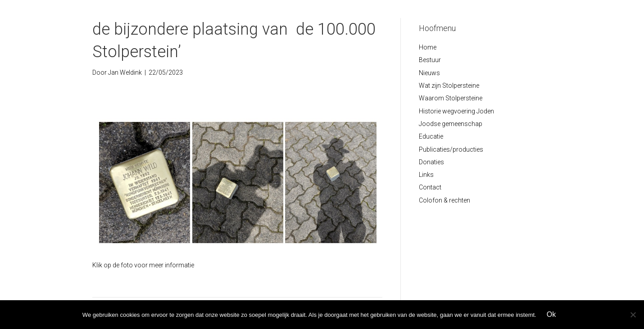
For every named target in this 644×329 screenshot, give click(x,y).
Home (428, 47)
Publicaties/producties (451, 149)
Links (426, 175)
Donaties (431, 162)
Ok (551, 314)
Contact (430, 187)
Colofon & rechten (444, 200)
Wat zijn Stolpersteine (449, 86)
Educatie (431, 136)
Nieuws (429, 73)
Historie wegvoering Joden (456, 111)
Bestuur (430, 60)
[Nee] (633, 315)
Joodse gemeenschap (451, 124)
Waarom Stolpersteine (451, 98)
